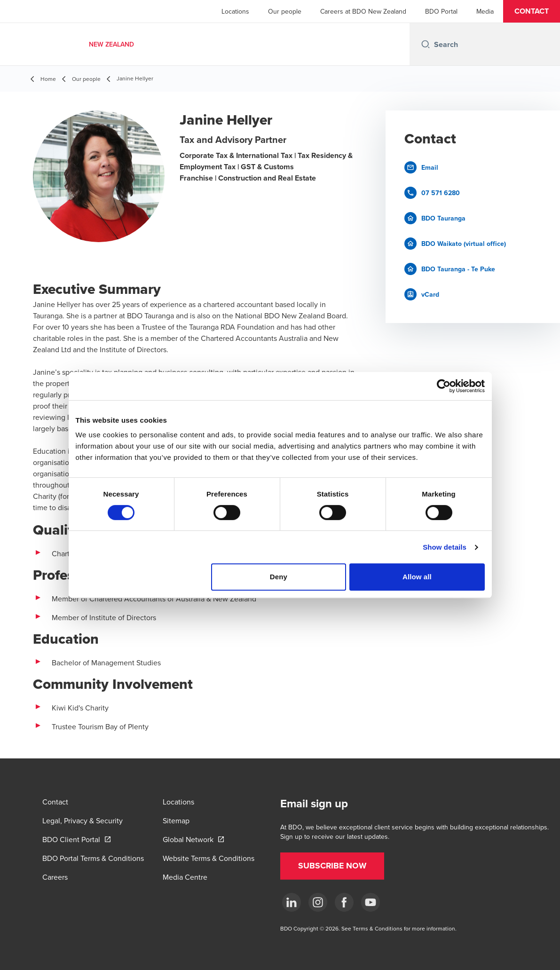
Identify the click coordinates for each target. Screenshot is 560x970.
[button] (532, 11)
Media (485, 11)
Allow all (417, 577)
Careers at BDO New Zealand (363, 11)
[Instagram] (318, 902)
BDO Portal (441, 11)
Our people (285, 11)
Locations (235, 11)
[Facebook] (344, 902)
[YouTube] (371, 902)
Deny (279, 577)
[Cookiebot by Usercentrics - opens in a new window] (444, 386)
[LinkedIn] (292, 902)
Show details (445, 547)
